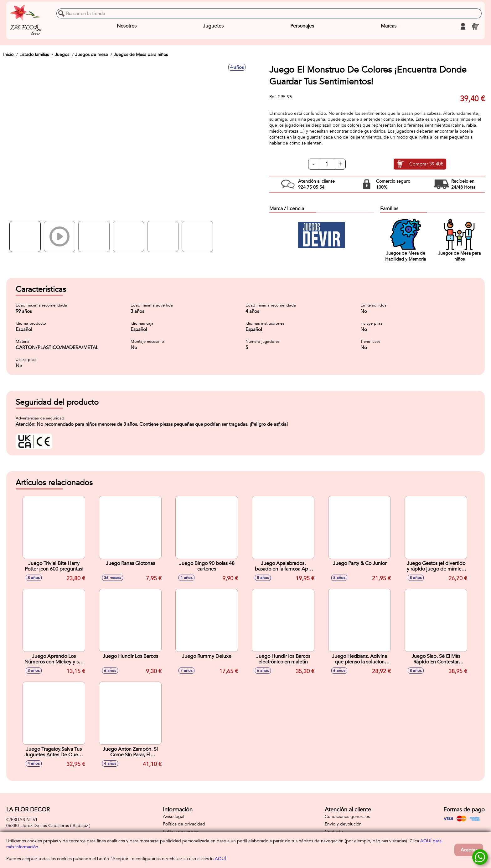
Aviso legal (173, 817)
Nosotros (127, 26)
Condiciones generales (347, 817)
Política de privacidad (184, 824)
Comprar (426, 164)
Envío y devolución (343, 824)
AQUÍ (220, 859)
